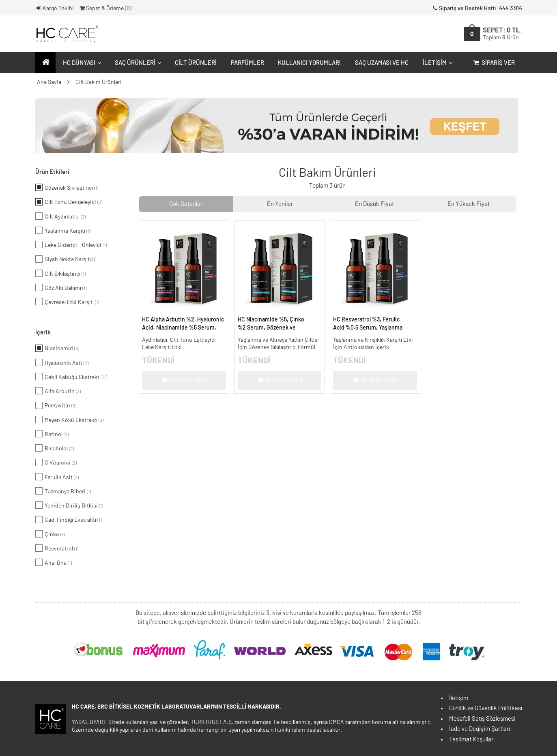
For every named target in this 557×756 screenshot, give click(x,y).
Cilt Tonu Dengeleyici (69, 202)
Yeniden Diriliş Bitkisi (69, 505)
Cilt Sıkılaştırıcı (60, 273)
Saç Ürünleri (137, 63)
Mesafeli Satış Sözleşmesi (482, 719)
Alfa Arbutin (58, 391)
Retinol (52, 434)
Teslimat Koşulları (472, 740)
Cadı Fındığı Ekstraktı (68, 520)
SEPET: (502, 34)
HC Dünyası (81, 63)
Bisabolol (55, 448)
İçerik (43, 333)
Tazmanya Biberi (63, 491)
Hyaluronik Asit (62, 362)
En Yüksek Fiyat (469, 204)
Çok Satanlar (186, 204)
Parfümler (247, 63)
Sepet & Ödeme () (105, 9)
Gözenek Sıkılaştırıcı (67, 187)
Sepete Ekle (184, 380)
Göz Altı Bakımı (61, 287)
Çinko (50, 534)
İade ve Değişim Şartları (480, 729)
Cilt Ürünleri (196, 63)
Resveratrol (57, 548)
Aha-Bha (54, 562)
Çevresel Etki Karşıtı (67, 302)
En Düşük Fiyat (374, 204)
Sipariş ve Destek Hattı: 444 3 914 (477, 9)
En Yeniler (280, 204)
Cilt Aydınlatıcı (60, 216)
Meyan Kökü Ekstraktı (69, 420)
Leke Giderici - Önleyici (71, 244)
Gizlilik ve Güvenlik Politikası (486, 708)
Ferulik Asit (57, 477)
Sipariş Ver (494, 63)
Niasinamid (57, 348)
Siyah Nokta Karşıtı (66, 259)
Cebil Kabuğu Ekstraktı (71, 377)
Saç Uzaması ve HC (382, 63)
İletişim (437, 63)
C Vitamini (56, 463)
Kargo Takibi (55, 9)
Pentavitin (56, 405)
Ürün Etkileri (52, 172)
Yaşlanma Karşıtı (63, 230)
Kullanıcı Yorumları (309, 63)
